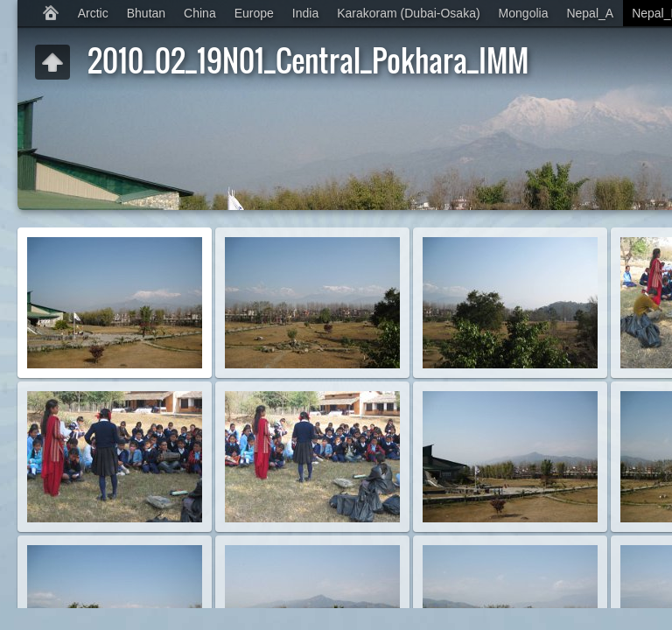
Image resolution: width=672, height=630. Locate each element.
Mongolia (524, 13)
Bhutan (146, 13)
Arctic (93, 13)
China (200, 13)
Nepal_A (590, 13)
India (305, 13)
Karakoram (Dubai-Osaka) (408, 13)
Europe (254, 13)
